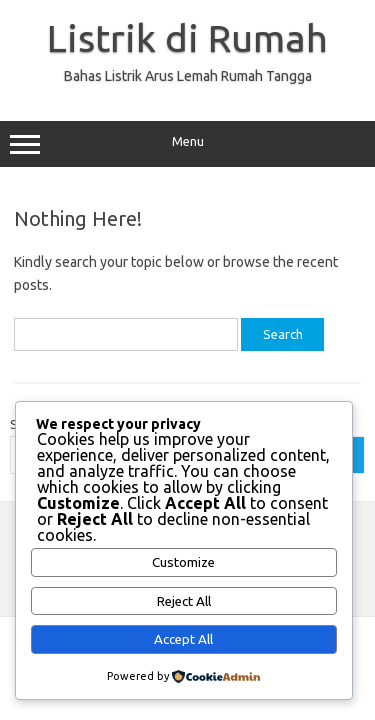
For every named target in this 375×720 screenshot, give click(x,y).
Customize (183, 562)
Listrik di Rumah (187, 38)
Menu (187, 144)
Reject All (184, 601)
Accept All (183, 639)
